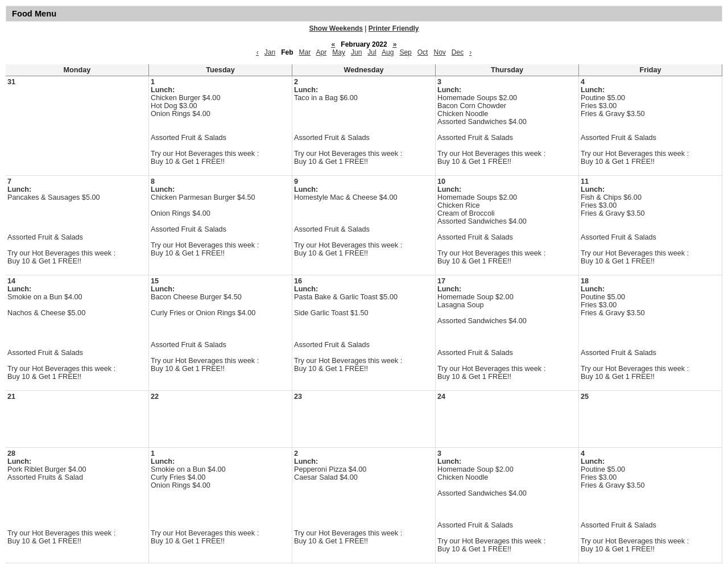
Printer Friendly (394, 28)
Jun (356, 52)
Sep (405, 52)
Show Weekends (336, 28)
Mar (305, 52)
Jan (270, 52)
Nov (439, 52)
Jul (372, 52)
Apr (322, 52)
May (339, 52)
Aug (388, 52)
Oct (423, 52)
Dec (458, 52)
